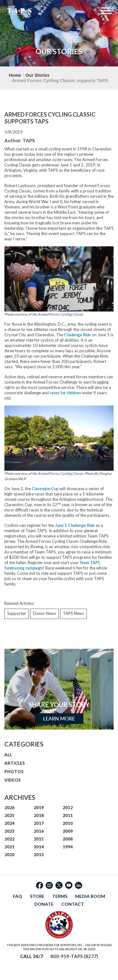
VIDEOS (13, 780)
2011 (68, 815)
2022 (9, 839)
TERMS (60, 896)
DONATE (44, 904)
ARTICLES (15, 763)
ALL (8, 755)
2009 (68, 831)
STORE (37, 896)
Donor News (45, 613)
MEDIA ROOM (90, 896)
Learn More (59, 719)
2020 (9, 855)
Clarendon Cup (45, 489)
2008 (68, 839)
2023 (9, 831)
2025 (9, 815)
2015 (39, 839)
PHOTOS (14, 772)
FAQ (17, 896)
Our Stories (37, 75)
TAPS (29, 140)
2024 (9, 823)
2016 (39, 831)
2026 (9, 808)
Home (15, 75)
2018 (39, 815)
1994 (68, 847)
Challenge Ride (78, 335)
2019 (39, 808)
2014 (39, 847)
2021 (9, 847)
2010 (68, 823)
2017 (39, 823)
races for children (65, 393)
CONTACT (73, 904)
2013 (39, 855)
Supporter (17, 613)
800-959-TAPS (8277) (74, 956)
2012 (68, 808)
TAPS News (73, 613)
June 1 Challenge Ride (75, 525)
